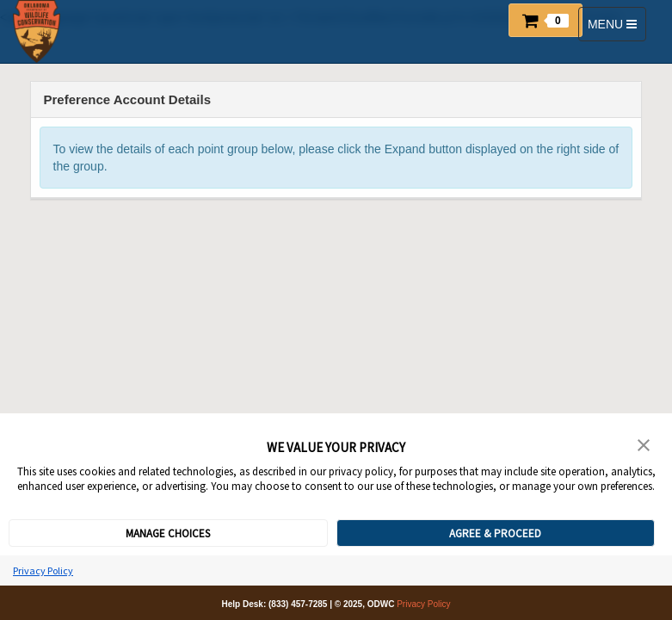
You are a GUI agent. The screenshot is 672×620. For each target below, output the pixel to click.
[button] (546, 20)
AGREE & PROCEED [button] (495, 533)
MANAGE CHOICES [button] (168, 533)
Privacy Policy (43, 570)
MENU (614, 28)
